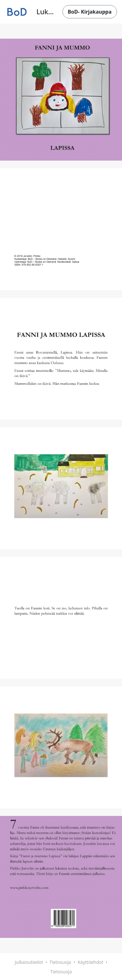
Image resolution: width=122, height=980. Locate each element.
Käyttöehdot (90, 962)
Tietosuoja (60, 962)
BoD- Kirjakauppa (90, 12)
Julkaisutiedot (29, 962)
